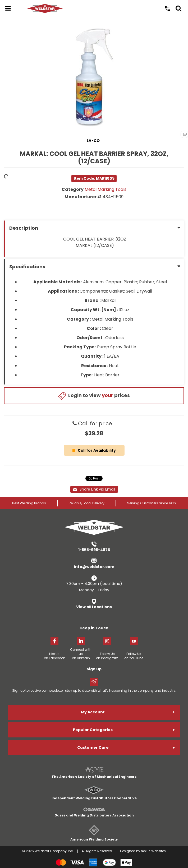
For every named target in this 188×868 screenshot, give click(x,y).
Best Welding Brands (29, 503)
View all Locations (94, 607)
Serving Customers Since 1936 (152, 503)
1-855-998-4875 (94, 550)
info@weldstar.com (94, 567)
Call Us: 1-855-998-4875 (168, 8)
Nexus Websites (153, 851)
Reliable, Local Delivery (87, 503)
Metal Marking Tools (106, 189)
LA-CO (93, 141)
